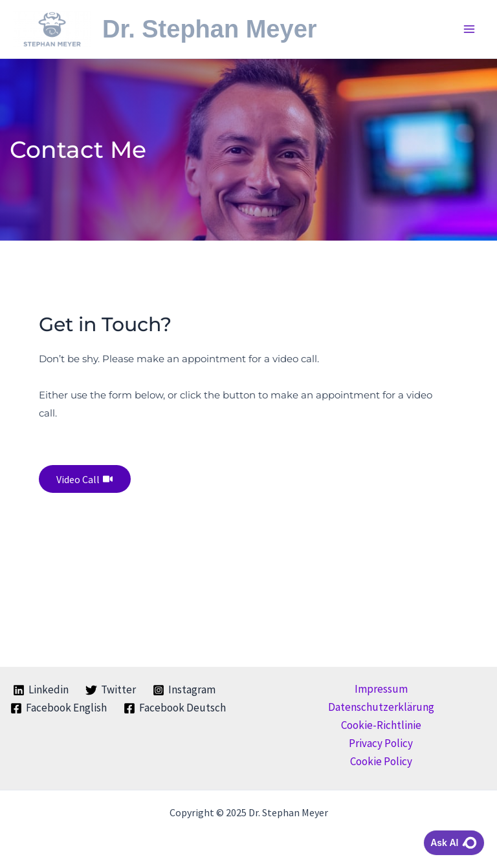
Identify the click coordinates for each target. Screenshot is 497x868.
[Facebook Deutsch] (175, 708)
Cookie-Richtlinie (381, 725)
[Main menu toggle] (470, 29)
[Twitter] (111, 690)
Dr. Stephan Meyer (226, 29)
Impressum (381, 689)
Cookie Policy (381, 761)
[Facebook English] (59, 708)
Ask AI (454, 843)
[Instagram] (184, 690)
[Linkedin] (41, 690)
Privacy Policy (381, 743)
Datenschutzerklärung (381, 707)
